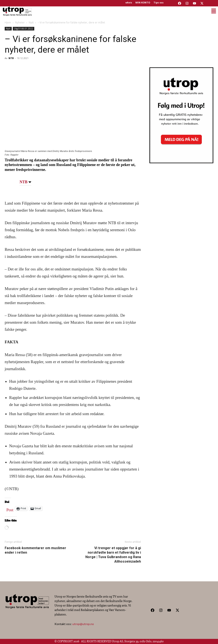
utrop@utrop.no (83, 624)
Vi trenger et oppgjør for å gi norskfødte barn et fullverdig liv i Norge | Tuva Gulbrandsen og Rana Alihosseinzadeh (113, 555)
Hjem (8, 22)
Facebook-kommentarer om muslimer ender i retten (35, 550)
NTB (11, 58)
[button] (125, 11)
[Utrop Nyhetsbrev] (181, 162)
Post (10, 509)
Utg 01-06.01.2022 (24, 29)
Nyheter (20, 22)
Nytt (31, 22)
